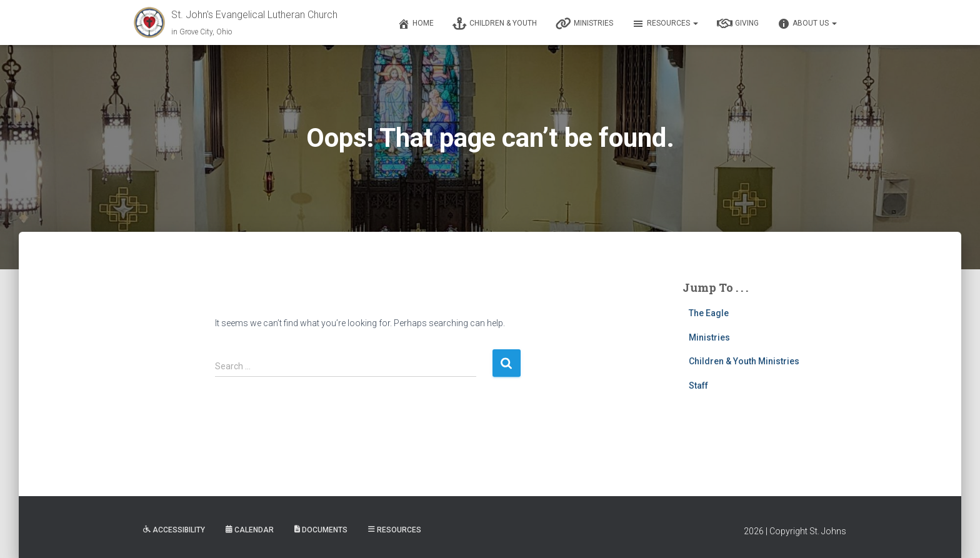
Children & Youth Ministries (744, 361)
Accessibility (174, 530)
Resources (665, 24)
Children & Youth (495, 24)
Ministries (584, 24)
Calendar (250, 530)
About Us (807, 24)
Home (416, 24)
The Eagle (709, 313)
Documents (321, 530)
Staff (698, 386)
